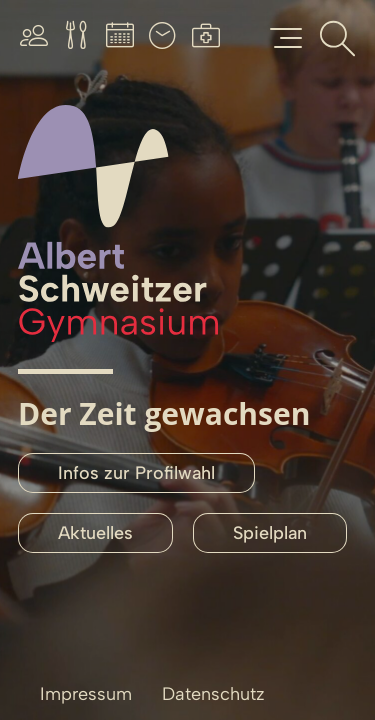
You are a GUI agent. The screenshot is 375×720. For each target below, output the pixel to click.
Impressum (86, 694)
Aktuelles (95, 533)
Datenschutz (213, 694)
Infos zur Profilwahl (136, 473)
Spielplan (270, 533)
